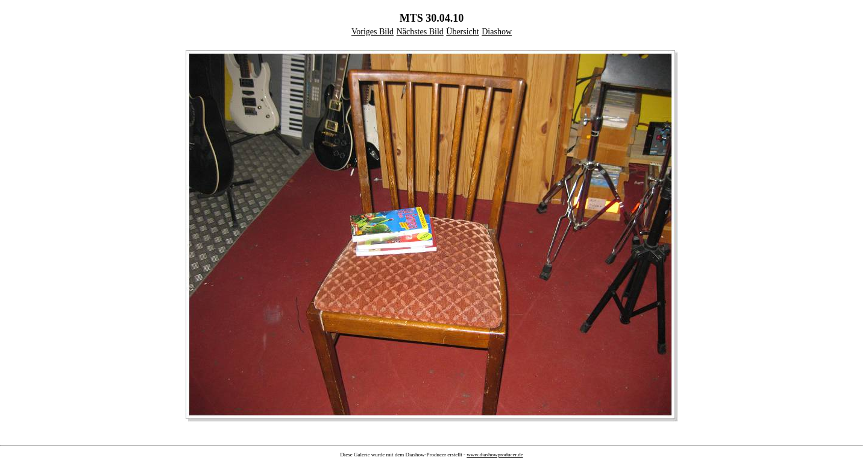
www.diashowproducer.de (495, 455)
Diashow (497, 32)
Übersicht (462, 32)
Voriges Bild (373, 32)
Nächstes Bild (420, 32)
